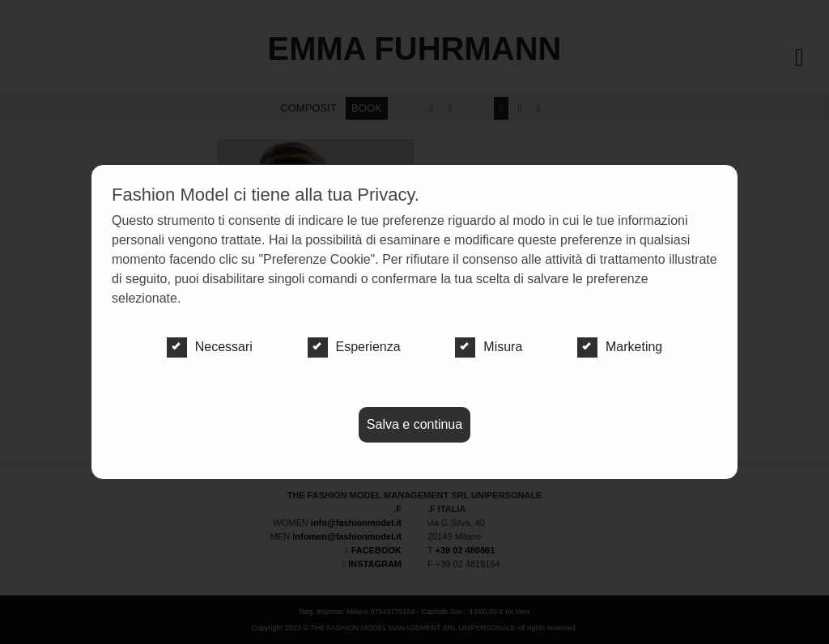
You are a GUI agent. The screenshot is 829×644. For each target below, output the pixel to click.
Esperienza (354, 347)
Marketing (620, 347)
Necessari (210, 347)
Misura (489, 347)
